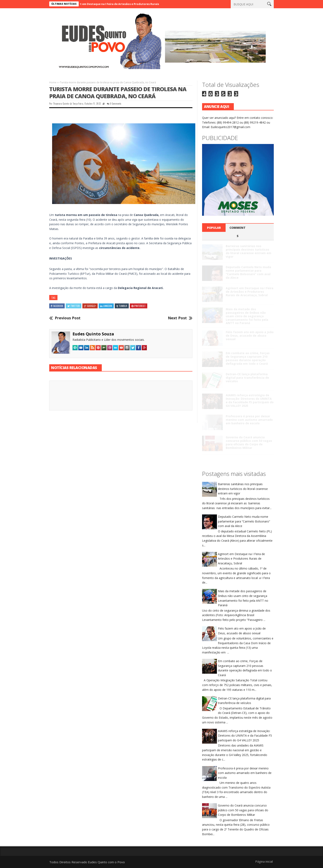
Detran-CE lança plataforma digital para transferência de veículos (247, 378)
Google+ (90, 306)
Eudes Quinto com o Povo (106, 862)
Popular (214, 228)
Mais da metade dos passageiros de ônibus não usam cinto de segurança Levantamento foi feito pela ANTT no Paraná (247, 316)
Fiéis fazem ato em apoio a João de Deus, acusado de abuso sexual (250, 336)
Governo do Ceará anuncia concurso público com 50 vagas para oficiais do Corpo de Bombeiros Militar (249, 442)
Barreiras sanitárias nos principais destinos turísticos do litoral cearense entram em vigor (249, 251)
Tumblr (122, 306)
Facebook (57, 306)
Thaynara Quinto (61, 104)
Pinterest (139, 306)
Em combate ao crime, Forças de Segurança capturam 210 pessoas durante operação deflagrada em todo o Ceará (248, 358)
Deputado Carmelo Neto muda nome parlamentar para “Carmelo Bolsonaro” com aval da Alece (248, 272)
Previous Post (68, 318)
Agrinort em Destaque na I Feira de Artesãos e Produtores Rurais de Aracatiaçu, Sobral (131, 4)
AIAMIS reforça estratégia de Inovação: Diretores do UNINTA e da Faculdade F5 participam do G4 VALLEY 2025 (250, 400)
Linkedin (106, 306)
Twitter (74, 306)
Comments (238, 232)
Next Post (177, 318)
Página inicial (264, 861)
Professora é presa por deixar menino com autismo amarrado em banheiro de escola (249, 420)
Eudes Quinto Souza (93, 334)
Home (53, 82)
